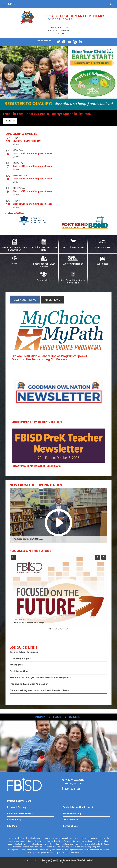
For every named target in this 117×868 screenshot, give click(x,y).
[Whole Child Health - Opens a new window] (73, 260)
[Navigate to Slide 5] (61, 629)
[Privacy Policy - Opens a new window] (86, 820)
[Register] (58, 78)
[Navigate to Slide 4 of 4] (108, 49)
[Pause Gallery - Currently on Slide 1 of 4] (111, 49)
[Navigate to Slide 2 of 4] (114, 49)
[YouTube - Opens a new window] (69, 42)
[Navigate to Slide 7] (67, 629)
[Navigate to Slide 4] (59, 629)
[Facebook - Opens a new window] (64, 42)
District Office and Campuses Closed (33, 153)
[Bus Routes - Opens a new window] (102, 260)
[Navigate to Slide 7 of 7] (97, 557)
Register (10, 121)
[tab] (25, 299)
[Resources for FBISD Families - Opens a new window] (44, 262)
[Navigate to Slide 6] (64, 629)
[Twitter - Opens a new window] (58, 42)
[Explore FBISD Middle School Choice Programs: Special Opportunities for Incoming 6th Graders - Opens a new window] (49, 358)
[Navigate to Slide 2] (53, 629)
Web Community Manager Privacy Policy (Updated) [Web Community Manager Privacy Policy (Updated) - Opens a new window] (76, 860)
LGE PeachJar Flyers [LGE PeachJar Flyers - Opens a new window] (20, 658)
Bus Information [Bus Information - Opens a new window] (19, 671)
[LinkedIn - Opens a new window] (80, 42)
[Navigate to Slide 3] (56, 629)
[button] (9, 4)
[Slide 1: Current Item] (50, 629)
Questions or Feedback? (50, 860)
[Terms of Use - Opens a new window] (86, 826)
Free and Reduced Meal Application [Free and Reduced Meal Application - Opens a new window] (29, 684)
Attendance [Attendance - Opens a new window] (16, 665)
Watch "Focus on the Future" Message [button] (28, 623)
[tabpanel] (58, 388)
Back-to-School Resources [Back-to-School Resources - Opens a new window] (24, 652)
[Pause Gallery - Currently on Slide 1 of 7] (13, 557)
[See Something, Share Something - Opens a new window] (73, 278)
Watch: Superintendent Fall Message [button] (28, 539)
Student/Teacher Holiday (26, 141)
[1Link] (15, 260)
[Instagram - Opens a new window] (75, 42)
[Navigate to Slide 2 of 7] (104, 557)
